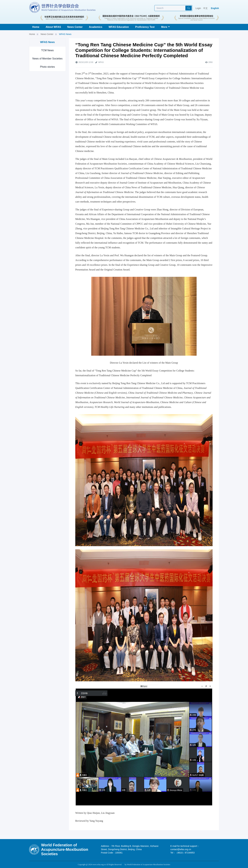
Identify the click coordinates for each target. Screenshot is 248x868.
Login (198, 8)
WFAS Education (119, 27)
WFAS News (65, 34)
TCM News (47, 50)
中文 (205, 8)
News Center (75, 27)
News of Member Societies (47, 59)
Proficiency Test (145, 27)
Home (36, 27)
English (215, 8)
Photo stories (47, 67)
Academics (96, 27)
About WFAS (53, 27)
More (164, 27)
